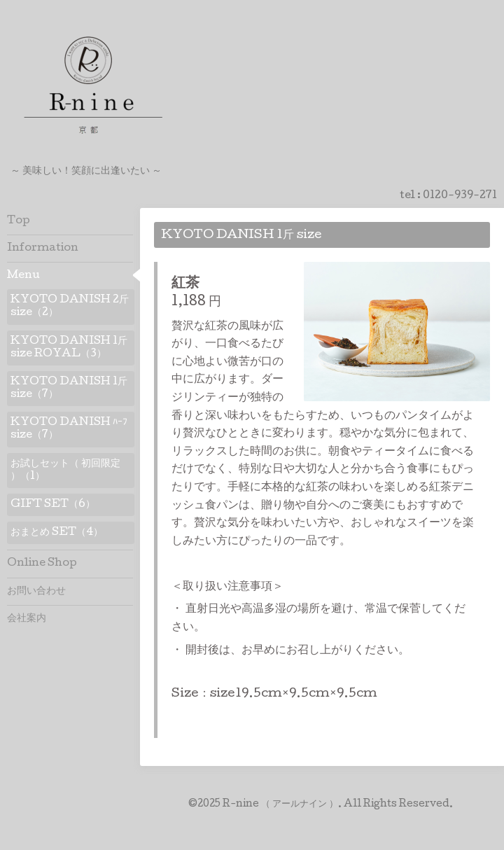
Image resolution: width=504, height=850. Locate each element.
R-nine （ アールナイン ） (280, 804)
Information (43, 249)
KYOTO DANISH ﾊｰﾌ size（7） (69, 429)
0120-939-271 (460, 196)
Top (19, 221)
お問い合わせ (36, 592)
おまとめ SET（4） (57, 533)
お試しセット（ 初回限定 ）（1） (65, 471)
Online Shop (42, 564)
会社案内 (27, 619)
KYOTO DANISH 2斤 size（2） (70, 307)
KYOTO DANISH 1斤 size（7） (69, 389)
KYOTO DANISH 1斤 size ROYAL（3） (69, 348)
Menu (23, 276)
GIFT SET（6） (53, 505)
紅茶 (185, 284)
